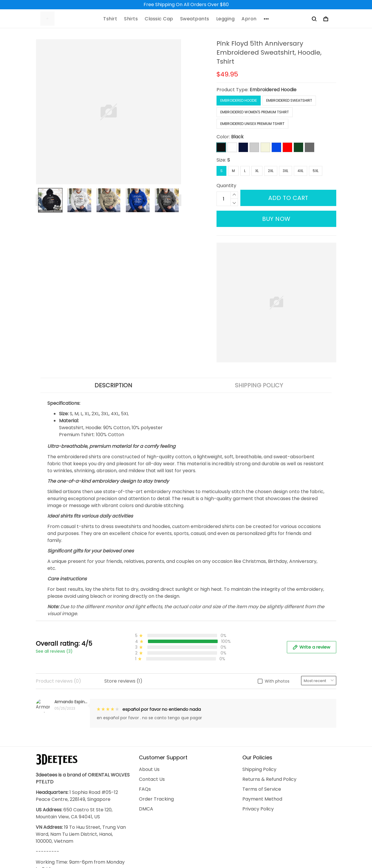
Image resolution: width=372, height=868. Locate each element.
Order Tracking (156, 714)
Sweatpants (195, 19)
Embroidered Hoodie (273, 90)
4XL (301, 171)
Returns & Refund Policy (269, 694)
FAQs (145, 704)
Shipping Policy (259, 684)
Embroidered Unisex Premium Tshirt (252, 124)
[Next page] (178, 200)
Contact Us (152, 694)
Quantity (226, 186)
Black (237, 137)
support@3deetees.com (64, 820)
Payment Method (262, 714)
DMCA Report (249, 841)
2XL (271, 171)
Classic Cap (159, 19)
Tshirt (110, 19)
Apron (249, 19)
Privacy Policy (258, 724)
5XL (316, 171)
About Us (149, 684)
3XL (286, 171)
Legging (226, 19)
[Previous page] (39, 200)
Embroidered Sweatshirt (289, 100)
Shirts (131, 19)
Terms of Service (262, 704)
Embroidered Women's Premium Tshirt (255, 112)
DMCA (146, 724)
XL (257, 171)
